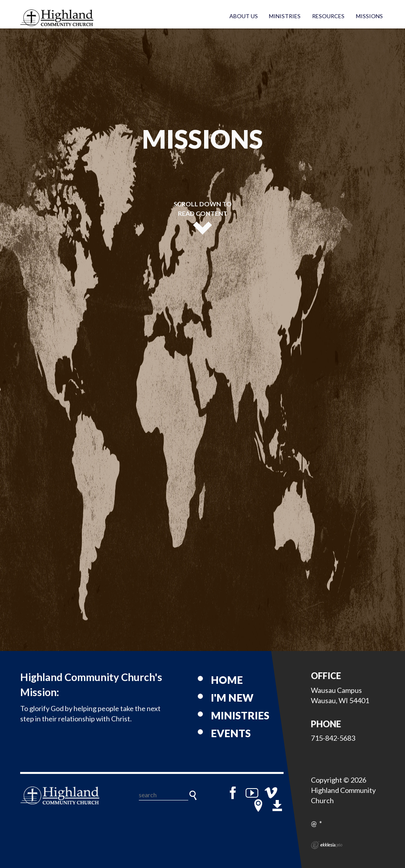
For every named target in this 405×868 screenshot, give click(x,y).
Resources (328, 16)
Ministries (285, 16)
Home (227, 680)
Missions (369, 16)
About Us (244, 16)
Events (231, 733)
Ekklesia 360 (327, 845)
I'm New (232, 698)
